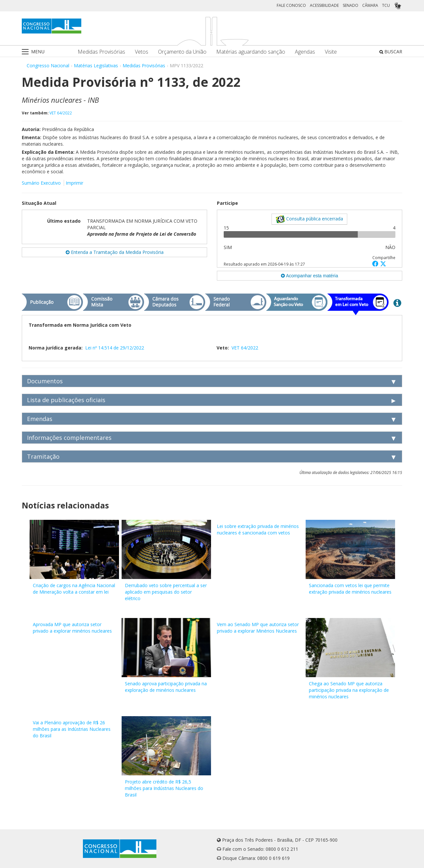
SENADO (351, 5)
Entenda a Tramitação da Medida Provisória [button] (115, 252)
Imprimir (74, 183)
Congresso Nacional (48, 66)
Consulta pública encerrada (309, 219)
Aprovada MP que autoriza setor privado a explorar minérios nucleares (72, 628)
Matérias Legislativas (96, 66)
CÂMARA (370, 5)
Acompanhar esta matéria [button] (309, 276)
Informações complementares (69, 438)
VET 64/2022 (61, 113)
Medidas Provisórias (101, 52)
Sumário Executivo (41, 183)
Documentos (45, 381)
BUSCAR (391, 52)
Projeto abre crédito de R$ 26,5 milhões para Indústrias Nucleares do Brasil (164, 788)
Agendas (305, 52)
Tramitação (43, 456)
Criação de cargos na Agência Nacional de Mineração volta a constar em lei (74, 589)
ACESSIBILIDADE (324, 5)
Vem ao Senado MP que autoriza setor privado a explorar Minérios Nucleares (258, 628)
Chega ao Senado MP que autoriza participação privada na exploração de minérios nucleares (349, 690)
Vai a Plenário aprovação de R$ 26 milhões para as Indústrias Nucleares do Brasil (72, 729)
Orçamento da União (182, 52)
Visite (331, 52)
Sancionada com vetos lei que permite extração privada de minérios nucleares (350, 589)
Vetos (142, 52)
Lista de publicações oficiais (66, 400)
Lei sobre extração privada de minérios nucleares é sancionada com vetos (258, 529)
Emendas (40, 419)
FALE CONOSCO (291, 5)
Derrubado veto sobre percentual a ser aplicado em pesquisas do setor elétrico (166, 592)
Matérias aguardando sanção (251, 52)
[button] (376, 263)
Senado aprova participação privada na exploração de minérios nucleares (166, 687)
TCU (386, 5)
